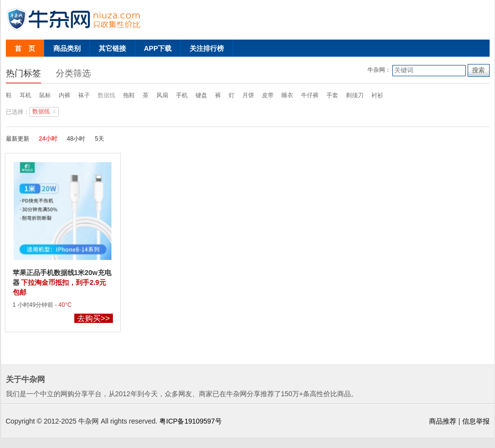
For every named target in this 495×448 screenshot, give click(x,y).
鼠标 (45, 95)
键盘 (201, 95)
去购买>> (94, 318)
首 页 (25, 48)
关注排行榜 (207, 48)
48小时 (76, 139)
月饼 (248, 95)
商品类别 (67, 48)
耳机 (25, 95)
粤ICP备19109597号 (191, 421)
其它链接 (112, 48)
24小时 (48, 139)
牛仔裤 (310, 95)
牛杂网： (379, 70)
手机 (182, 95)
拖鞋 (129, 95)
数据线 (107, 95)
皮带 (268, 95)
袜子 (84, 95)
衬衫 (377, 95)
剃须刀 (355, 95)
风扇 (162, 95)
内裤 (65, 95)
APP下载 (158, 48)
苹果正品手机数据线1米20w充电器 (62, 282)
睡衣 (287, 95)
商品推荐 (443, 421)
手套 (332, 95)
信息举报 (476, 421)
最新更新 (18, 139)
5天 (99, 139)
